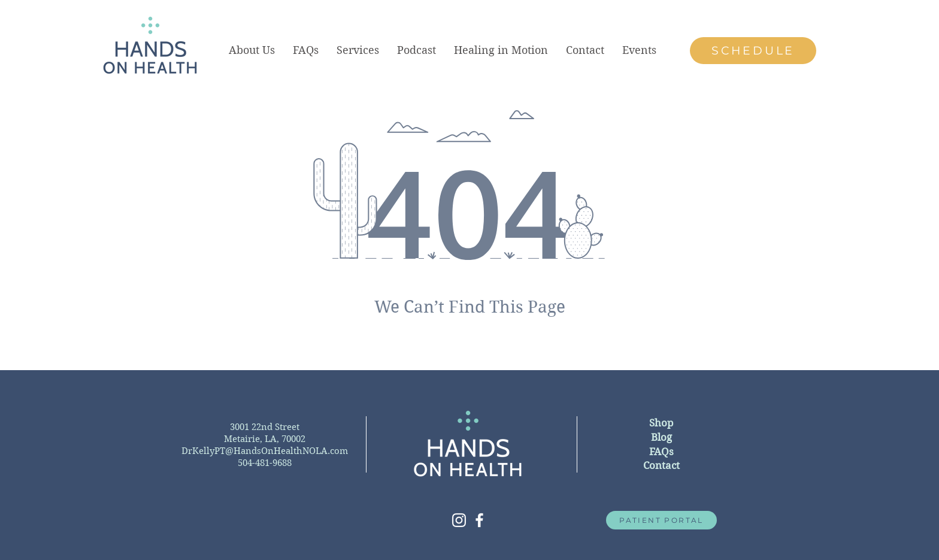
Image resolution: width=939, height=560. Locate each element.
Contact (661, 465)
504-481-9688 (265, 463)
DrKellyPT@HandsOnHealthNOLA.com (265, 451)
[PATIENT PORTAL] (661, 520)
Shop (661, 423)
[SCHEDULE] (753, 51)
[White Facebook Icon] (479, 520)
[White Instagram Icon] (459, 520)
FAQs (661, 452)
